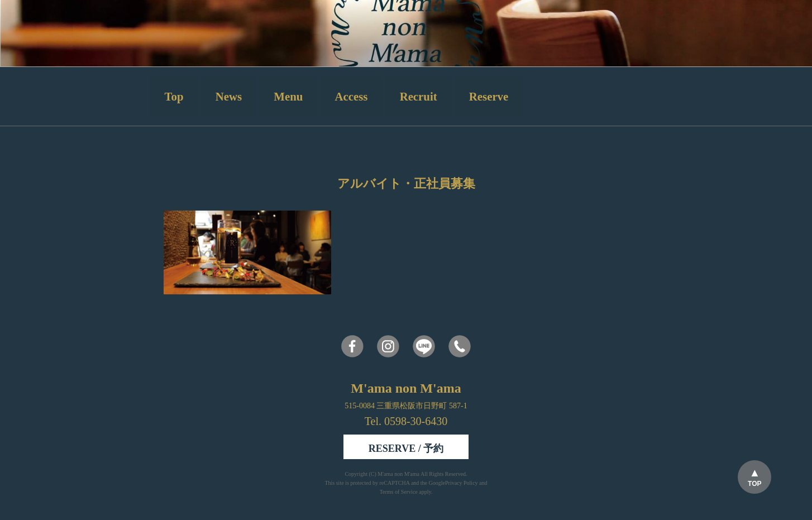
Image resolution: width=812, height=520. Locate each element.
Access (352, 96)
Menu (288, 96)
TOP (754, 484)
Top (174, 96)
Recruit (419, 96)
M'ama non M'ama (399, 474)
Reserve (489, 96)
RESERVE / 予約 (406, 449)
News (229, 96)
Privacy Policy (462, 483)
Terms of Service (399, 492)
